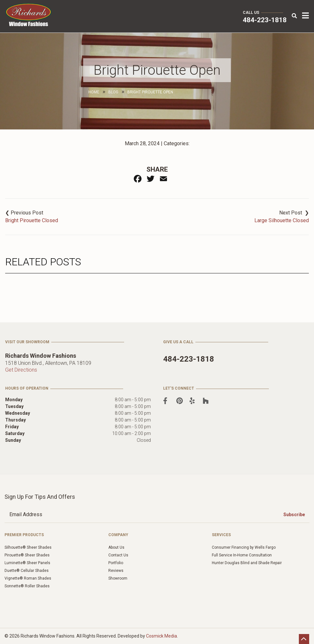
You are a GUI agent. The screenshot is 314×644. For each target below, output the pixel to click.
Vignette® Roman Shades (28, 578)
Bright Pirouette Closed (32, 220)
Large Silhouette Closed (282, 220)
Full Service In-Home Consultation (242, 555)
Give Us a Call (178, 342)
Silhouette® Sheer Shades (28, 547)
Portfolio (116, 563)
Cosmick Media (162, 636)
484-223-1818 (265, 20)
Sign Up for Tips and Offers (40, 497)
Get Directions (21, 370)
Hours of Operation (27, 388)
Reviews (116, 571)
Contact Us (118, 555)
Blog (113, 92)
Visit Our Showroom (27, 342)
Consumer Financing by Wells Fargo (244, 547)
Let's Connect (179, 388)
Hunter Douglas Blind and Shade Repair (247, 563)
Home (94, 92)
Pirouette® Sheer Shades (27, 555)
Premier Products (24, 535)
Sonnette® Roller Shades (27, 586)
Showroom (118, 578)
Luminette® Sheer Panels (27, 563)
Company (118, 535)
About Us (116, 547)
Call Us (251, 13)
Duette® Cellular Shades (27, 571)
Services (221, 535)
